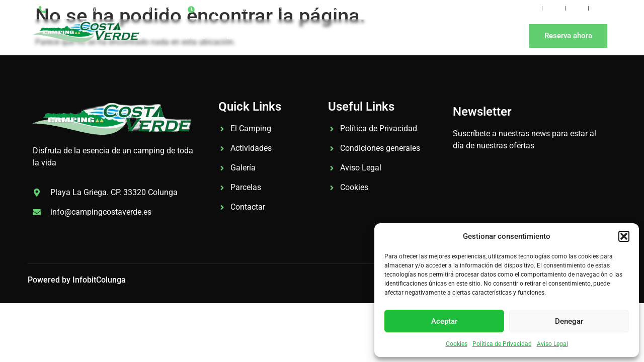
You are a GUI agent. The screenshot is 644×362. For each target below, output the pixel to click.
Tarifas (350, 36)
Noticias (399, 36)
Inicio (196, 36)
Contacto (452, 36)
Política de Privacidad (502, 344)
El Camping (248, 36)
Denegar (569, 321)
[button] (624, 236)
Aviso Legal (552, 344)
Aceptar (444, 321)
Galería (303, 36)
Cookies (457, 344)
